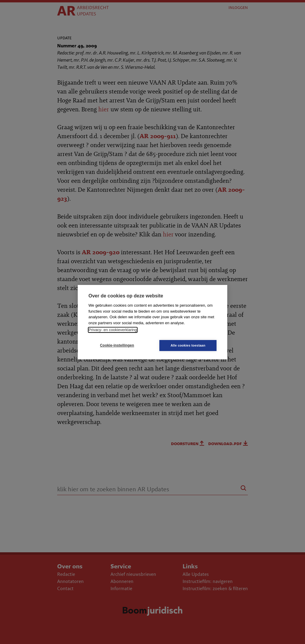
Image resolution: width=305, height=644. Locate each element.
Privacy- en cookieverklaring (113, 330)
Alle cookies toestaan (188, 345)
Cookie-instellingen (117, 345)
